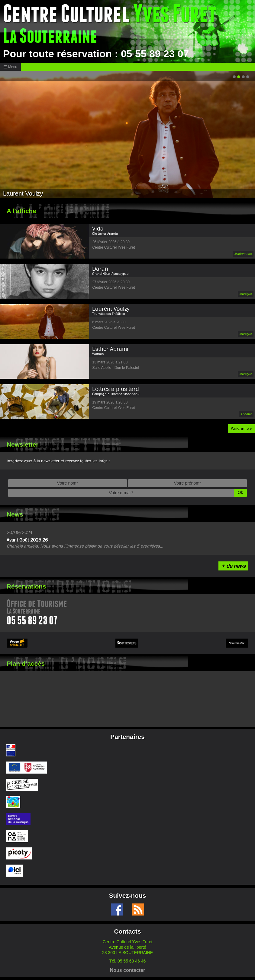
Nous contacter (127, 970)
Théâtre (246, 414)
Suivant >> (241, 429)
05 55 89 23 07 (32, 622)
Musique (246, 294)
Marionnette (243, 254)
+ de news (233, 566)
